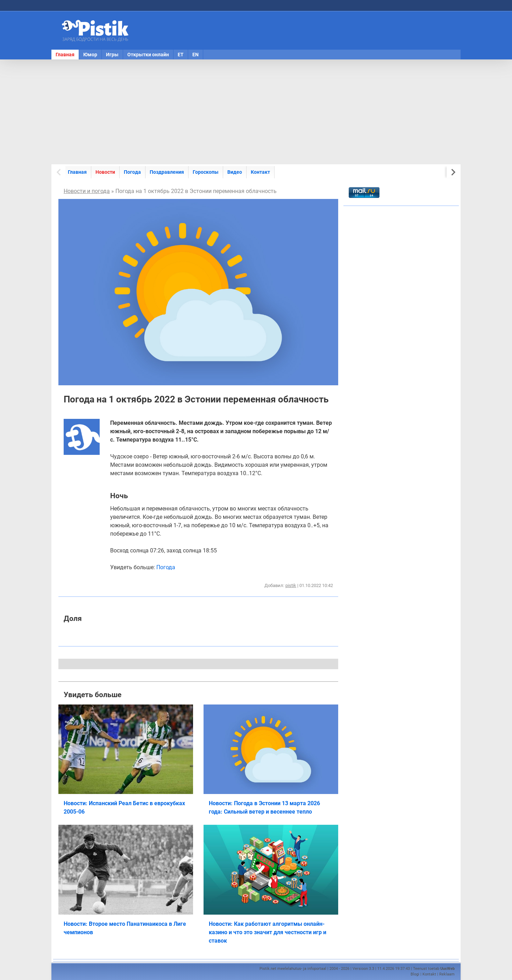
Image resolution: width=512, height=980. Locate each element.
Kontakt (429, 974)
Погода (132, 172)
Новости (105, 172)
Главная (65, 55)
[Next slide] (453, 172)
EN (195, 55)
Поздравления (167, 172)
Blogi (415, 974)
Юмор (90, 55)
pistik (291, 585)
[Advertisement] (256, 112)
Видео (235, 172)
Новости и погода (87, 191)
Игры (112, 55)
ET (181, 55)
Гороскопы (206, 172)
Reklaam (447, 974)
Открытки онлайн (148, 55)
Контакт (260, 172)
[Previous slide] (59, 172)
